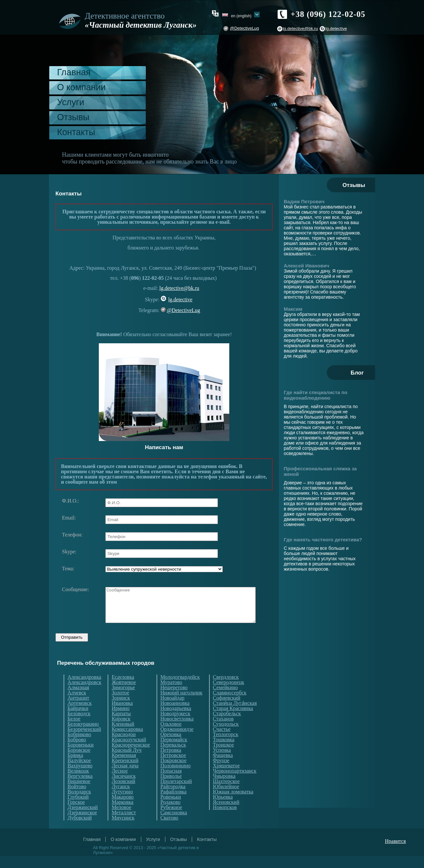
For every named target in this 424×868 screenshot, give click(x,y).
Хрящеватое (226, 778)
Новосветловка (177, 731)
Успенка (222, 762)
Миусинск (123, 830)
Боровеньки (81, 757)
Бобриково (79, 747)
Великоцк (78, 783)
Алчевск (77, 705)
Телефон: (72, 535)
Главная (74, 72)
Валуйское (79, 773)
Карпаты (121, 726)
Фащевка (223, 767)
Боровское (79, 762)
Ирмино (121, 720)
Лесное (120, 783)
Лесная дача (125, 778)
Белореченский (84, 741)
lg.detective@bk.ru (300, 28)
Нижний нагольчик (182, 705)
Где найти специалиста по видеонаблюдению (316, 395)
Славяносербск (230, 705)
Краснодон (124, 747)
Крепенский (125, 773)
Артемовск (80, 715)
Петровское (173, 767)
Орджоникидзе (177, 741)
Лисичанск (124, 788)
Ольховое (171, 736)
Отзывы (73, 117)
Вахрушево (80, 778)
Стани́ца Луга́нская (235, 715)
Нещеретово (174, 700)
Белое (74, 731)
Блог (357, 373)
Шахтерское (226, 793)
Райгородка (173, 799)
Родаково (171, 814)
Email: (69, 518)
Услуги (71, 102)
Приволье (171, 788)
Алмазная (78, 700)
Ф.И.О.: (70, 501)
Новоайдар (173, 710)
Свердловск (226, 689)
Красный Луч (126, 762)
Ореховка (171, 747)
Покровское (174, 773)
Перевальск (173, 757)
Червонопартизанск (235, 783)
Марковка (122, 814)
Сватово (169, 830)
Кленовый (123, 736)
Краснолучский (129, 752)
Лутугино (122, 804)
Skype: (69, 552)
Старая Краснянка (233, 720)
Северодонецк (229, 694)
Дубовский (80, 830)
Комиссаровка (127, 741)
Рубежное (171, 819)
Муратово (171, 694)
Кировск (121, 731)
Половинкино (176, 778)
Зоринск (121, 710)
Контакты (76, 132)
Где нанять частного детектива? (323, 540)
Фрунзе (221, 773)
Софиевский (227, 710)
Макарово (122, 809)
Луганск (121, 799)
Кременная (124, 767)
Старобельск (227, 726)
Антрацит (78, 710)
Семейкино (226, 700)
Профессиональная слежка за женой (320, 471)
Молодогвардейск (180, 689)
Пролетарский (176, 793)
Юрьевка (223, 809)
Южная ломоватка (233, 804)
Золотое (120, 705)
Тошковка (224, 752)
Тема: (68, 569)
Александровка (84, 689)
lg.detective (336, 28)
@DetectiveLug (244, 28)
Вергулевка (80, 788)
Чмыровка (224, 788)
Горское (76, 814)
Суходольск (226, 736)
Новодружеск (175, 726)
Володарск (79, 804)
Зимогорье (123, 700)
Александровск (84, 694)
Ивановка (122, 715)
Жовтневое (124, 694)
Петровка (171, 762)
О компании (81, 87)
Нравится (395, 853)
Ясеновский (226, 814)
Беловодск (79, 726)
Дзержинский (83, 819)
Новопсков (225, 819)
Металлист (124, 825)
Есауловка (123, 689)
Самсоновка (174, 825)
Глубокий (78, 809)
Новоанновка (175, 715)
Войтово (77, 799)
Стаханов (223, 731)
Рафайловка (174, 804)
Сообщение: (76, 590)
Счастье (222, 741)
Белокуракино (83, 736)
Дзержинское (82, 825)
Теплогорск (226, 747)
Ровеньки (171, 809)
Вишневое (79, 793)
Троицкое (224, 757)
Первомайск (174, 752)
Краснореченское (131, 757)
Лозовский (123, 793)
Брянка (75, 767)
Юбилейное (226, 799)
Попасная (171, 783)
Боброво (77, 752)
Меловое (121, 819)
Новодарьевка (176, 720)
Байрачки (78, 720)
